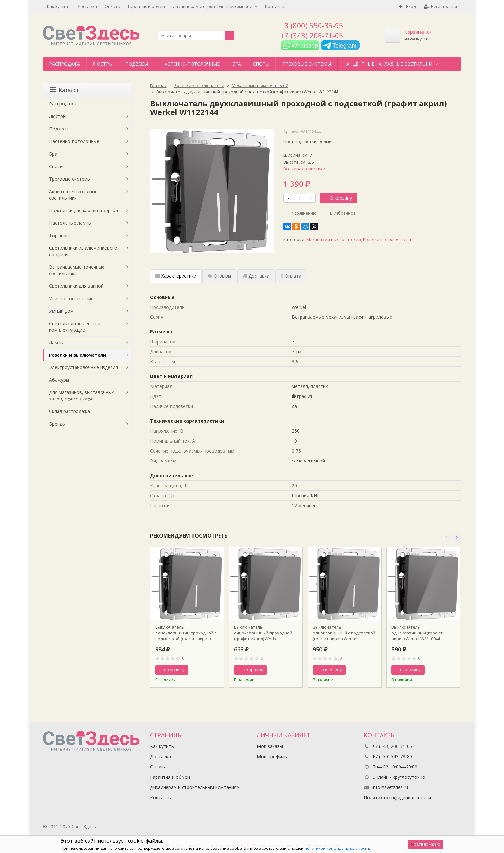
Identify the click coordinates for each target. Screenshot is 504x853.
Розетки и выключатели (387, 240)
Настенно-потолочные (190, 64)
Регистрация (441, 6)
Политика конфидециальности (397, 798)
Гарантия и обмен (146, 6)
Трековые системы (307, 64)
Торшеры (59, 235)
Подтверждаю (426, 844)
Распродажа (65, 64)
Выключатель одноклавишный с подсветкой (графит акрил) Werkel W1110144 (344, 633)
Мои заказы (270, 746)
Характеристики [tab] (176, 276)
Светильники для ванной (76, 286)
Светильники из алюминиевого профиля (83, 251)
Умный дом (61, 311)
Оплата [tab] (291, 276)
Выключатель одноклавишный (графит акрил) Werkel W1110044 (417, 633)
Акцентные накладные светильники (393, 64)
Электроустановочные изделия (84, 367)
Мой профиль (272, 756)
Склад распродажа (70, 411)
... (454, 64)
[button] (446, 537)
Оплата (113, 6)
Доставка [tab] (256, 276)
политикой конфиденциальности (337, 848)
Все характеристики (304, 169)
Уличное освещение (71, 298)
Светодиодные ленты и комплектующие (75, 327)
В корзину (337, 198)
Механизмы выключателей (334, 240)
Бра (237, 64)
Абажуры (59, 380)
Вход (407, 6)
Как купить (58, 6)
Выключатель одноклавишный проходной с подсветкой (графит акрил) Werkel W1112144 (186, 633)
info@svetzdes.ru (390, 787)
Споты (261, 64)
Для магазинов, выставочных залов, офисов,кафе (81, 395)
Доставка (87, 6)
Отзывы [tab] (219, 276)
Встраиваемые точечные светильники (77, 270)
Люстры (103, 64)
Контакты (275, 6)
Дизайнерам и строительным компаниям (215, 6)
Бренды (57, 424)
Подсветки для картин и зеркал (84, 210)
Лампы (56, 342)
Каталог (64, 90)
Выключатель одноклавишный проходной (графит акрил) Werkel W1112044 (263, 633)
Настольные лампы (70, 223)
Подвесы (137, 64)
